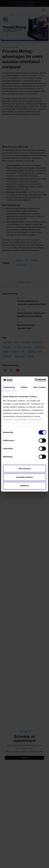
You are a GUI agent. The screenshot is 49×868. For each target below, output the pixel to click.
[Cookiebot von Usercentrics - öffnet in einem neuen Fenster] (35, 380)
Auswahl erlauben (24, 477)
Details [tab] (24, 387)
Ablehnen (24, 486)
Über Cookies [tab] (40, 387)
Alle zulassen (24, 468)
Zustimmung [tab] (9, 387)
